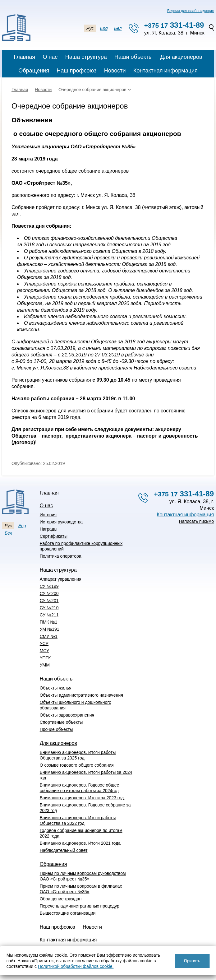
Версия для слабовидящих (191, 11)
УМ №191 (50, 629)
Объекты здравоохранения (67, 715)
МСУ (44, 651)
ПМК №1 (49, 622)
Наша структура (86, 57)
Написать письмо (196, 521)
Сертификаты (54, 536)
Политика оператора (61, 556)
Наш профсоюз (76, 71)
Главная (24, 57)
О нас (50, 57)
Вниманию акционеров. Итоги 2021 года (80, 843)
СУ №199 (49, 586)
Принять (192, 961)
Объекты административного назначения (81, 695)
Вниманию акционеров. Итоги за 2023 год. (82, 798)
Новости (115, 71)
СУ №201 (49, 601)
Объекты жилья (56, 688)
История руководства (61, 522)
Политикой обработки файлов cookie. (76, 966)
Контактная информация (165, 71)
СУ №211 (49, 615)
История (48, 515)
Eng (104, 28)
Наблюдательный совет (64, 850)
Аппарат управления (61, 579)
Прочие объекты (56, 729)
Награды (49, 529)
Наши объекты (133, 57)
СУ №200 (49, 593)
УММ (45, 665)
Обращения (34, 71)
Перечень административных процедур (80, 906)
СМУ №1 (49, 636)
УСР (44, 643)
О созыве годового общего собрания (77, 765)
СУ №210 (49, 608)
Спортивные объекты (61, 722)
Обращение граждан (61, 899)
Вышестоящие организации (68, 913)
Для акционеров (181, 57)
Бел (118, 28)
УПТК (45, 658)
